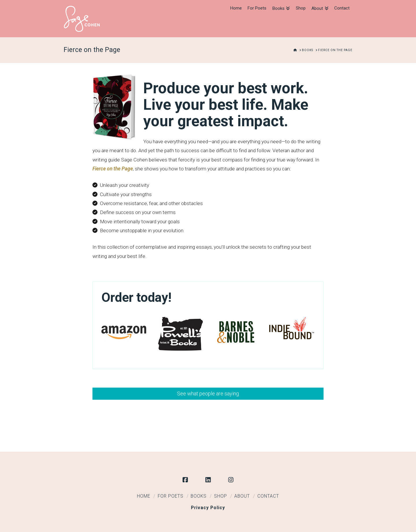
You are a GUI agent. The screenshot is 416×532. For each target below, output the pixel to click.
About (242, 496)
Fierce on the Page (113, 169)
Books (199, 496)
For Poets (171, 496)
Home (144, 496)
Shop (221, 496)
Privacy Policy (208, 508)
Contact (268, 496)
